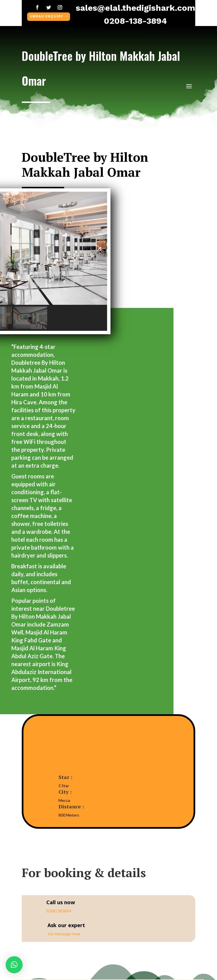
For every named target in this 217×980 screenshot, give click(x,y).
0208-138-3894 (135, 21)
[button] (98, 248)
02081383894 (59, 911)
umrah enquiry (47, 16)
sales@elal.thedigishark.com (135, 8)
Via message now (64, 934)
